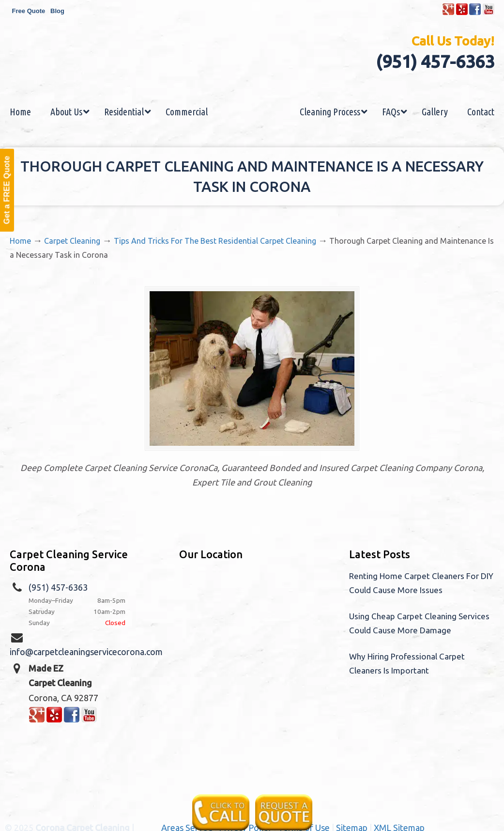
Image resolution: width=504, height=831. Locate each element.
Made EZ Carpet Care (252, 70)
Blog (57, 11)
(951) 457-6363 (435, 61)
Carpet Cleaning (72, 241)
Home (20, 241)
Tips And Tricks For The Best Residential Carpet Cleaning (215, 241)
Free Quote (29, 11)
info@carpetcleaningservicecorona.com (86, 653)
